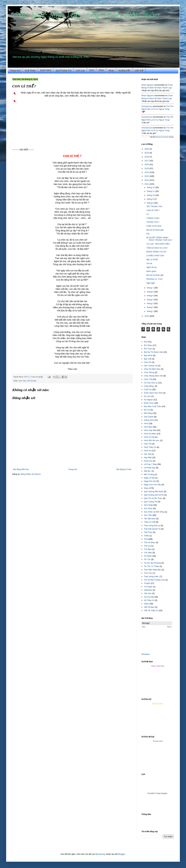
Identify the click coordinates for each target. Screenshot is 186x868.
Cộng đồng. (149, 386)
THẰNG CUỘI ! (153, 218)
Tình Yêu (148, 573)
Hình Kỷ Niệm (150, 434)
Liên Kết (139, 70)
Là (147, 214)
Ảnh (146, 342)
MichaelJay (100, 854)
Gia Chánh (149, 417)
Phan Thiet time (158, 666)
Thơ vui (147, 546)
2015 (147, 168)
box (148, 654)
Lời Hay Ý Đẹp (150, 464)
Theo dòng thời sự (152, 525)
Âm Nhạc (148, 345)
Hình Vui (148, 451)
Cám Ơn (148, 362)
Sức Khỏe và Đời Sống (154, 512)
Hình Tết (148, 444)
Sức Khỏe (148, 508)
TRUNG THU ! (153, 222)
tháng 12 (151, 187)
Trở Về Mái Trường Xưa (154, 580)
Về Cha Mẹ (32, 381)
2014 (147, 172)
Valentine (148, 590)
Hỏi (148, 234)
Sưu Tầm (22, 381)
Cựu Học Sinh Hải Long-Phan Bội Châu (86, 16)
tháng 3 (151, 303)
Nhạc (111, 70)
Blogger (122, 854)
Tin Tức (147, 559)
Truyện (147, 583)
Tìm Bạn (148, 549)
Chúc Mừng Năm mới (153, 376)
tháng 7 (151, 288)
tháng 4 (151, 300)
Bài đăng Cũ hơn (124, 469)
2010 (147, 316)
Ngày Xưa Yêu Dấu (152, 485)
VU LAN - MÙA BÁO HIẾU (158, 244)
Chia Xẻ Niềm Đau (152, 369)
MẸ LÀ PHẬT (152, 260)
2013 (147, 176)
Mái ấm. (147, 471)
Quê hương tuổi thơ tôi (154, 495)
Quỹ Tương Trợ (64, 70)
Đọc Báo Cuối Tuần (152, 406)
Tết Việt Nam (150, 519)
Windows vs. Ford (154, 279)
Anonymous (147, 106)
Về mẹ (149, 263)
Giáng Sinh (149, 420)
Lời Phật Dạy (150, 468)
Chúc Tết (148, 379)
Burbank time (158, 704)
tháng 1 (151, 311)
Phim (101, 70)
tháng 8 (151, 203)
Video (146, 604)
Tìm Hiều (148, 553)
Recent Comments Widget (165, 137)
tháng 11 (151, 191)
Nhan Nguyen (148, 85)
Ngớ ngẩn (151, 283)
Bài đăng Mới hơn (21, 469)
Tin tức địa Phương (152, 563)
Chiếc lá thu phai (154, 226)
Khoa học (148, 461)
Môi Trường (149, 474)
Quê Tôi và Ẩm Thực (153, 498)
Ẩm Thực (148, 349)
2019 (147, 153)
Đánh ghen (151, 271)
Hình (146, 423)
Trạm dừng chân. (151, 576)
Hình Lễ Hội (149, 437)
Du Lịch (147, 396)
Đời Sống (148, 413)
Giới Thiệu (30, 70)
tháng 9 (151, 199)
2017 (147, 161)
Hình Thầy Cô (150, 447)
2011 (147, 184)
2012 (147, 180)
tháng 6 (151, 292)
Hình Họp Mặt (150, 430)
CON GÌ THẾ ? (153, 210)
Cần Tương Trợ (151, 366)
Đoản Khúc (149, 403)
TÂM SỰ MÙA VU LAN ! (157, 248)
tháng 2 (151, 307)
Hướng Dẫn (124, 70)
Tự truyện (148, 587)
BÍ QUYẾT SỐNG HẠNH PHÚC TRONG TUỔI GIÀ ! (159, 239)
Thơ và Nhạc (150, 542)
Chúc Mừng (149, 372)
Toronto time (158, 741)
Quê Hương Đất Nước (154, 491)
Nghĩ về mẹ (151, 267)
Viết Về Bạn (149, 607)
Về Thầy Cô (149, 600)
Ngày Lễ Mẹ (149, 478)
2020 (147, 149)
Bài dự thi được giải (155, 230)
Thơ (146, 539)
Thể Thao (148, 532)
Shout (144, 654)
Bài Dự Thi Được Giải (153, 352)
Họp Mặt (148, 457)
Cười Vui (148, 389)
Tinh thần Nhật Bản (152, 570)
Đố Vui (147, 410)
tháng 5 (151, 296)
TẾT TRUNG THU (154, 206)
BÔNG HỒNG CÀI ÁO (156, 252)
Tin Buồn (148, 556)
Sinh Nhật (148, 505)
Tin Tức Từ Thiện (151, 566)
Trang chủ (15, 70)
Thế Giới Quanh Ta (152, 529)
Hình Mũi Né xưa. (152, 440)
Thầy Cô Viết (150, 522)
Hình (92, 70)
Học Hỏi (147, 454)
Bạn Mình (148, 355)
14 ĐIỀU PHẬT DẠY (155, 256)
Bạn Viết (148, 359)
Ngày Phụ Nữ (150, 481)
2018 (147, 157)
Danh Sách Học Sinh (153, 393)
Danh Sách (46, 70)
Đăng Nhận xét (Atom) (31, 474)
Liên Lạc (80, 70)
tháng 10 (151, 195)
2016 (147, 164)
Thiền (146, 536)
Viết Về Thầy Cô (151, 610)
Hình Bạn (148, 427)
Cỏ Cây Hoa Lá (151, 383)
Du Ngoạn (148, 400)
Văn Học (148, 593)
